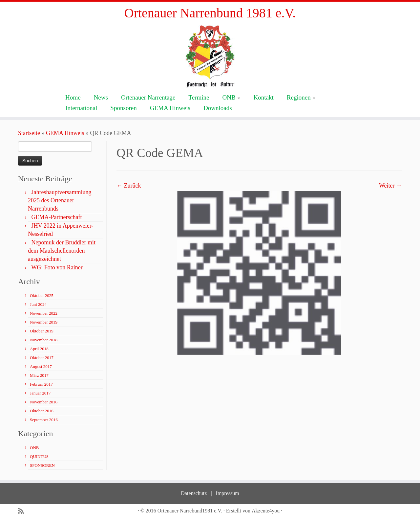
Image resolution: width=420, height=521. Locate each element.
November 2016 (44, 402)
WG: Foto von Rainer (57, 267)
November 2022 (44, 313)
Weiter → (390, 186)
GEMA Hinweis (170, 108)
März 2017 (39, 375)
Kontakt (263, 97)
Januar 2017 (40, 393)
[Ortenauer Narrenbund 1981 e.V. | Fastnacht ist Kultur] (210, 56)
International (81, 108)
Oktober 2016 (42, 411)
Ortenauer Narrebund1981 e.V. (190, 511)
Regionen (301, 97)
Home (73, 97)
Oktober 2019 (42, 331)
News (101, 97)
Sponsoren (123, 108)
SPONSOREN (42, 465)
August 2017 (41, 366)
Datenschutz (194, 493)
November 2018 (44, 340)
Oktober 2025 (42, 295)
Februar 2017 (41, 384)
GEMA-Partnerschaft (57, 217)
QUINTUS (39, 456)
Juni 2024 (38, 304)
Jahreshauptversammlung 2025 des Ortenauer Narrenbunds (60, 200)
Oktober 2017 (42, 358)
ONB (231, 97)
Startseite (29, 133)
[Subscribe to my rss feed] (23, 511)
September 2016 (44, 420)
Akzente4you (266, 511)
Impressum (228, 493)
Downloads (218, 108)
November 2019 (44, 322)
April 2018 (39, 349)
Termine (199, 97)
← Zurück (129, 186)
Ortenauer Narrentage (148, 97)
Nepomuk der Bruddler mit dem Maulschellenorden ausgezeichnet (62, 251)
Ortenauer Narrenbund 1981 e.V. (210, 13)
